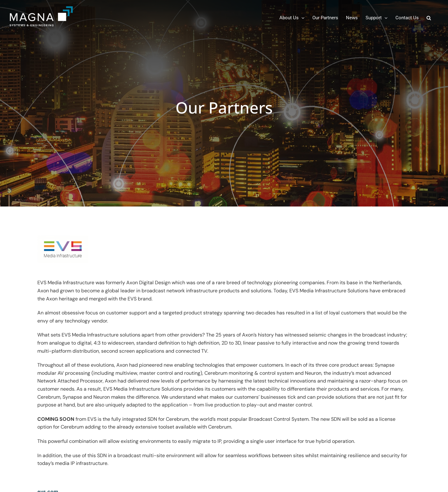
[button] (429, 18)
